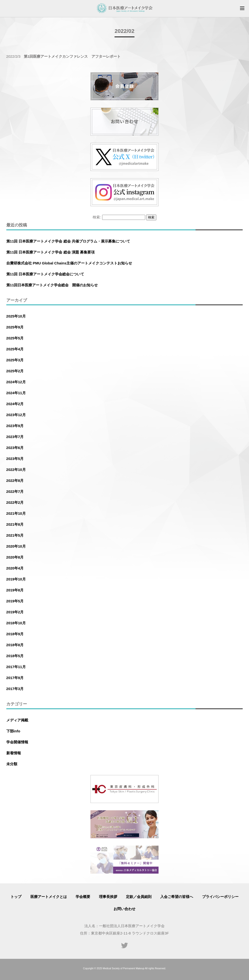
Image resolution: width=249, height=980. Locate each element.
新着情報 (14, 753)
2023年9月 (15, 426)
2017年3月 (15, 689)
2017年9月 (15, 678)
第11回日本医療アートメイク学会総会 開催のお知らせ (52, 285)
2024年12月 (16, 382)
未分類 (12, 764)
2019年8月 (15, 590)
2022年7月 (15, 491)
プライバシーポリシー (220, 897)
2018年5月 (15, 656)
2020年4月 (15, 568)
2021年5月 (15, 535)
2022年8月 (15, 481)
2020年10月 (16, 546)
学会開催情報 (17, 742)
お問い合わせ (124, 909)
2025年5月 (15, 338)
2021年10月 (16, 513)
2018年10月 (16, 623)
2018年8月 (15, 645)
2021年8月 (15, 524)
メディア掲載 (17, 720)
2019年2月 (15, 612)
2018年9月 (15, 634)
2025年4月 (15, 349)
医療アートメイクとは (49, 897)
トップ (16, 897)
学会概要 (83, 897)
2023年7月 (15, 437)
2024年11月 (16, 393)
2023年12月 (16, 415)
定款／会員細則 (139, 897)
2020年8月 (15, 557)
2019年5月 (15, 601)
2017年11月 (16, 667)
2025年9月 (15, 327)
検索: (97, 217)
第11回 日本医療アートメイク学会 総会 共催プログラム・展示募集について (68, 241)
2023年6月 (15, 448)
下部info (13, 731)
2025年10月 (16, 316)
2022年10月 (16, 470)
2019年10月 (16, 579)
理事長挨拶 (108, 897)
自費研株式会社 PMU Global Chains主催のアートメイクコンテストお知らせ (69, 263)
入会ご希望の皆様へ (177, 897)
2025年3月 (15, 360)
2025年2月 (15, 371)
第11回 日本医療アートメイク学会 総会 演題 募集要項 (50, 252)
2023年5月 (15, 459)
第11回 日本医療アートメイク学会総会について (45, 274)
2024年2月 (15, 404)
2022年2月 (15, 502)
